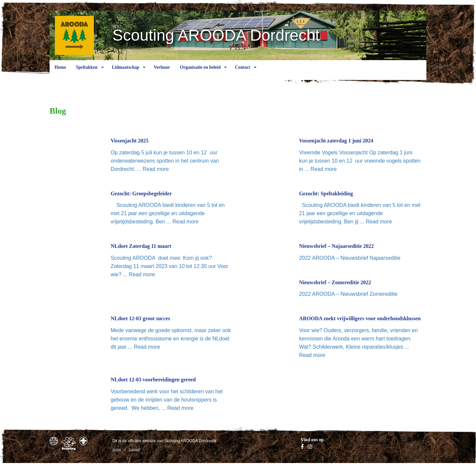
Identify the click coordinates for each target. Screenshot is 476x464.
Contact (243, 72)
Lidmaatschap (125, 72)
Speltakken (87, 72)
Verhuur (162, 72)
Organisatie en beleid (200, 72)
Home (60, 72)
